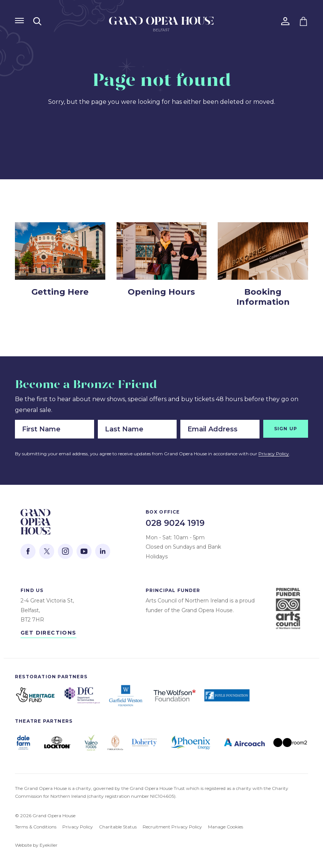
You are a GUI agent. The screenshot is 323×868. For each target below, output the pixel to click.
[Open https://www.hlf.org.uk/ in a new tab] (35, 695)
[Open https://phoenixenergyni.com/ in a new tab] (190, 743)
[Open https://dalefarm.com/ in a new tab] (23, 742)
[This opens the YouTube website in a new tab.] (84, 551)
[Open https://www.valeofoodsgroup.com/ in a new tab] (91, 742)
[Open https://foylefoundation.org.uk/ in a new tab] (228, 696)
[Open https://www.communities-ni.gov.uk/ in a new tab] (82, 695)
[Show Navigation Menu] (19, 21)
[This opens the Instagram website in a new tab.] (65, 551)
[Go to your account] (285, 21)
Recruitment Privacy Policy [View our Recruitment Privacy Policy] (172, 827)
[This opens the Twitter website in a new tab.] (47, 551)
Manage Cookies (226, 827)
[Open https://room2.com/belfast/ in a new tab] (290, 743)
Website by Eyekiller (36, 845)
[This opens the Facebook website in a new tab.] (28, 551)
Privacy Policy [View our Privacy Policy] (78, 827)
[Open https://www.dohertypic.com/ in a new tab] (144, 742)
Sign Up (286, 429)
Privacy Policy (274, 454)
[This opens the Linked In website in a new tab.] (103, 551)
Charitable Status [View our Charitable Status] (118, 827)
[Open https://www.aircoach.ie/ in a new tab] (244, 743)
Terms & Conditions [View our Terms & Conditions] (36, 827)
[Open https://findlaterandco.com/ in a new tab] (115, 743)
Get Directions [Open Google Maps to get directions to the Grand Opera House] (49, 633)
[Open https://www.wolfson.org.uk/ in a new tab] (174, 695)
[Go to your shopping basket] (304, 21)
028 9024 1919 (175, 523)
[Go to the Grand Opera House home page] (161, 26)
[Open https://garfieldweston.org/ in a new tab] (127, 696)
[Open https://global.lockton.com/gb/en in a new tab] (57, 743)
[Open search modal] (37, 21)
